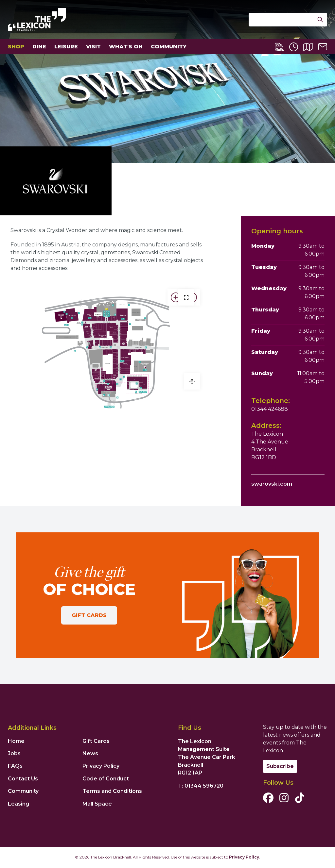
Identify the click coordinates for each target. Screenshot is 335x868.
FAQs (15, 766)
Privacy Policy (101, 766)
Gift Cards (89, 615)
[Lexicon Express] (280, 47)
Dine (39, 47)
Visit (93, 47)
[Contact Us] (323, 47)
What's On (126, 47)
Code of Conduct (106, 779)
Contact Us (23, 779)
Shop (16, 47)
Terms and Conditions (112, 791)
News (90, 753)
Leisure (66, 47)
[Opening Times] (294, 47)
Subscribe (280, 766)
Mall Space (97, 804)
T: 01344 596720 (201, 786)
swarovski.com (272, 484)
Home (16, 741)
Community (169, 47)
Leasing (18, 804)
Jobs (14, 753)
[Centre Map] (308, 47)
